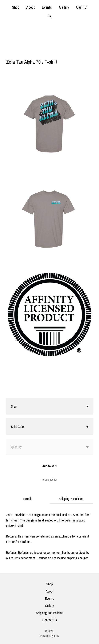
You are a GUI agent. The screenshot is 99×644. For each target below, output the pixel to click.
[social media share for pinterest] (25, 53)
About (31, 7)
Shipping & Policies (71, 499)
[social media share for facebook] (8, 53)
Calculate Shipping (18, 393)
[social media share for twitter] (17, 53)
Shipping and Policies (50, 613)
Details (28, 499)
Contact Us (50, 620)
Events (47, 7)
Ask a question (49, 480)
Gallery (64, 7)
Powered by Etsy (49, 636)
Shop (16, 7)
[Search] (50, 16)
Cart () (82, 7)
